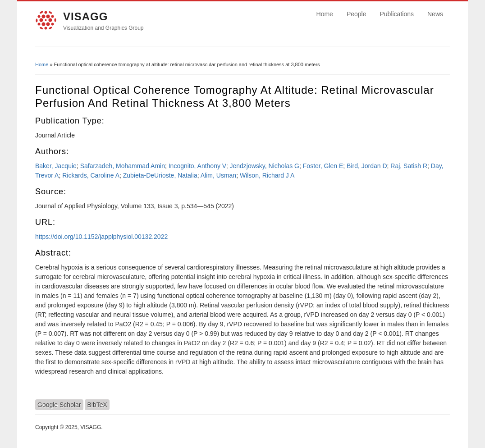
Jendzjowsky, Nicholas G (264, 166)
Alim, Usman (218, 175)
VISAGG (85, 16)
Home (325, 14)
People (357, 14)
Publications (397, 14)
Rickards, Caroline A (91, 175)
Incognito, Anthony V (197, 166)
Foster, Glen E (323, 166)
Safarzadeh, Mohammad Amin (123, 166)
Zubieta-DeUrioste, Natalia (160, 175)
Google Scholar (59, 405)
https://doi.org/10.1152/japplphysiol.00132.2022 (101, 237)
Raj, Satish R (409, 166)
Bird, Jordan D (367, 166)
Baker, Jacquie (56, 166)
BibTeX (97, 405)
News (435, 14)
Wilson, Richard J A (267, 175)
